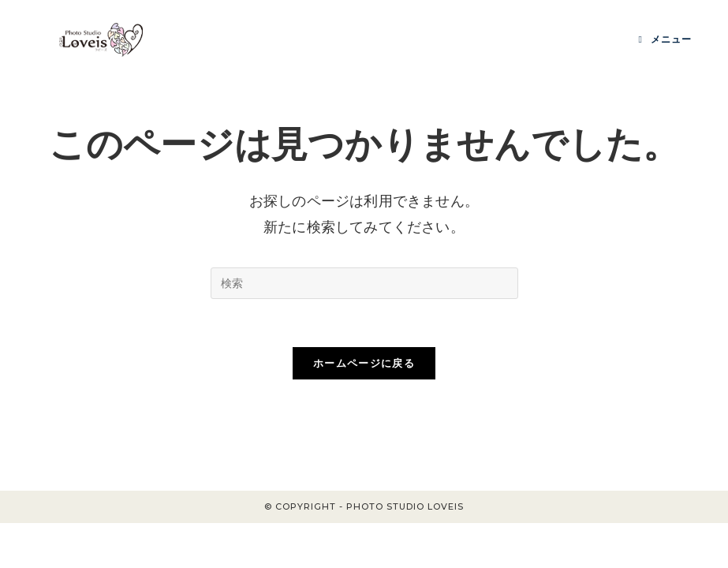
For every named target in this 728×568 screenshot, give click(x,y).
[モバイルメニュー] (665, 39)
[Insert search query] (364, 283)
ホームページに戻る (364, 363)
